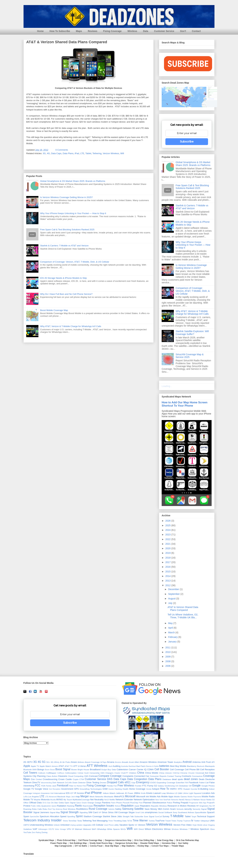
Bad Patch (141, 766)
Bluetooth (28, 769)
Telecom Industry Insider (42, 820)
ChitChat (176, 773)
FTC (144, 786)
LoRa (25, 797)
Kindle (143, 793)
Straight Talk (128, 816)
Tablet (88, 153)
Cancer (132, 769)
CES (102, 773)
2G (25, 762)
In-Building (203, 789)
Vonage (63, 829)
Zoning (44, 832)
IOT (72, 793)
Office (26, 803)
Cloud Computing (76, 776)
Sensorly (196, 809)
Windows (175, 829)
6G (52, 762)
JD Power (129, 793)
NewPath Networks (171, 800)
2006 (168, 666)
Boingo (41, 769)
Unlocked (65, 825)
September (174, 594)
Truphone (187, 821)
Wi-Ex (123, 829)
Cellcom (42, 773)
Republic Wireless (159, 806)
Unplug (73, 825)
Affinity (57, 762)
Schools (180, 809)
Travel (168, 821)
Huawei (187, 789)
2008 (168, 661)
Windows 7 (185, 829)
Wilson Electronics (154, 829)
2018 (168, 558)
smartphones (151, 812)
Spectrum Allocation (49, 816)
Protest (27, 806)
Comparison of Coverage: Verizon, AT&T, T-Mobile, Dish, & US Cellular (75, 262)
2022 (168, 539)
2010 (168, 652)
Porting (176, 803)
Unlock (57, 825)
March (172, 632)
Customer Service (164, 31)
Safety (118, 809)
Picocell (126, 803)
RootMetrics (82, 809)
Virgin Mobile (197, 825)
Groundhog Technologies (91, 789)
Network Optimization (144, 800)
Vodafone (28, 829)
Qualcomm (46, 806)
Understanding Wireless (41, 825)
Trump (180, 821)
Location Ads (208, 793)
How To (165, 789)
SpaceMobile (201, 812)
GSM (105, 789)
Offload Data (36, 803)
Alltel (137, 762)
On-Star (54, 803)
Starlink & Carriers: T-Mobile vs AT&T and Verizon (64, 246)
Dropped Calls (115, 782)
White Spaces (113, 829)
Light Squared (195, 793)
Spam (26, 816)
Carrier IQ (142, 769)
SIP (100, 813)
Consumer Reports (158, 776)
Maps (79, 31)
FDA (43, 786)
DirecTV (36, 782)
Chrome (184, 773)
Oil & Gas (46, 803)
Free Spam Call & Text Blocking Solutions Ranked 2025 (67, 230)
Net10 (107, 800)
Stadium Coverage (93, 816)
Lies (180, 793)
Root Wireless (69, 809)
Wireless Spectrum (200, 829)
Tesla (79, 821)
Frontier (138, 786)
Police (169, 803)
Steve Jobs (116, 816)
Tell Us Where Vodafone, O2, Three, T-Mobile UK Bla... (183, 616)
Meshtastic (109, 796)
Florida (110, 786)
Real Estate (88, 806)
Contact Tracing (174, 776)
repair (137, 806)
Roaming (27, 809)
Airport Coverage (92, 762)
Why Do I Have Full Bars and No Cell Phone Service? (66, 294)
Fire (84, 786)
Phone (119, 803)
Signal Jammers (41, 812)
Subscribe (187, 142)
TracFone (160, 821)
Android (187, 762)
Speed (63, 816)
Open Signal (70, 803)
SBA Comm (164, 809)
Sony (175, 812)
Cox (33, 779)
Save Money (151, 809)
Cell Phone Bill (192, 769)
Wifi (122, 153)
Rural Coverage (98, 809)
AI (61, 762)
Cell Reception (207, 769)
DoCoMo (68, 783)
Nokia (209, 800)
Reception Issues (104, 806)
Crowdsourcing (50, 779)
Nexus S (189, 800)
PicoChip (134, 803)
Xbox (212, 829)
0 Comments (62, 150)
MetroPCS (119, 796)
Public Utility (36, 806)
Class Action (52, 776)
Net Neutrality (97, 800)
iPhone (96, 793)
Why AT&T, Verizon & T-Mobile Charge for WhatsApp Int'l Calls (71, 326)
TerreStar (72, 821)
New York (159, 800)
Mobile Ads (155, 796)
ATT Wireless (97, 766)
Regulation (127, 806)
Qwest (54, 806)
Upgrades (87, 825)
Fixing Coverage (112, 31)
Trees (174, 821)
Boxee (74, 769)
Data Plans (68, 153)
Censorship (95, 773)
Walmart (79, 829)
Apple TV (35, 766)
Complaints (128, 776)
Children (133, 773)
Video (189, 825)
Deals (202, 779)
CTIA (82, 779)
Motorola (45, 800)
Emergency (143, 782)
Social (161, 812)
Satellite (139, 809)
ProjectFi (211, 803)
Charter (117, 773)
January (173, 642)
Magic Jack (71, 797)
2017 (168, 562)
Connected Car (142, 776)
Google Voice (42, 789)
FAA (186, 783)
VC (136, 825)
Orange (91, 803)
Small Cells (140, 813)
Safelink (111, 809)
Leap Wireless (168, 793)
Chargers (109, 773)
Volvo (57, 829)
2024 (168, 530)
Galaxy (161, 786)
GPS (76, 789)
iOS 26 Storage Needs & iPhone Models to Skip (63, 278)
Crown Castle (65, 779)
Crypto (75, 779)
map (78, 796)
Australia (125, 766)
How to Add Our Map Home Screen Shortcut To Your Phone (185, 404)
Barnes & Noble (153, 766)
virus (205, 825)
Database (167, 779)
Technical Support (206, 816)
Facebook (194, 782)
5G (44, 762)
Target (194, 817)
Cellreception (71, 773)
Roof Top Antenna (55, 809)
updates (79, 825)
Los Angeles (34, 796)
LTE (82, 153)
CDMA (150, 769)
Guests (111, 789)
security (188, 809)
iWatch (112, 793)
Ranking (71, 806)
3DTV (30, 762)
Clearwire (63, 776)
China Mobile (152, 773)
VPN (69, 829)
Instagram (37, 793)
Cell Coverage (177, 769)
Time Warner (140, 820)
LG (176, 793)
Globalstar (183, 786)
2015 (168, 572)
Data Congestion (137, 779)
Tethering (97, 153)
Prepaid (184, 803)
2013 (168, 581)
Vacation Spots (127, 825)
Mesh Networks (97, 796)
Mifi (147, 796)
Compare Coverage (110, 776)
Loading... (167, 386)
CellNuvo (61, 773)
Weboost (87, 829)
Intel (52, 793)
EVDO (153, 782)
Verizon (142, 825)
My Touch (68, 800)
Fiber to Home (75, 786)
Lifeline (185, 793)
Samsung (128, 809)
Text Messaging (100, 821)
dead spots (177, 779)
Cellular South (83, 773)
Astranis (55, 766)
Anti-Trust (206, 762)
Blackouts (201, 766)
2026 (168, 521)
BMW (35, 770)
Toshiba (152, 821)
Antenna (197, 762)
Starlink (106, 816)
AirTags (103, 762)
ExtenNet (180, 782)
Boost (53, 770)
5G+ (48, 762)
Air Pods (66, 762)
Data (146, 31)
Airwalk (125, 762)
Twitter (197, 821)
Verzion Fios (179, 825)
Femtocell (63, 786)
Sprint (79, 816)
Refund (118, 806)
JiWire (137, 793)
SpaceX (211, 812)
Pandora (106, 803)
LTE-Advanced (51, 797)
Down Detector (79, 782)
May (171, 623)
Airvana (111, 762)
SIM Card (93, 812)
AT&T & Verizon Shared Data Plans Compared (183, 609)
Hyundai (194, 789)
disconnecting (46, 783)
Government (67, 789)
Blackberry (192, 766)
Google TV (29, 789)
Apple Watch (45, 766)
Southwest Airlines (186, 812)
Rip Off (212, 806)
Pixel (141, 803)
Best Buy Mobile (178, 766)
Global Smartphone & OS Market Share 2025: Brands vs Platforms (73, 181)
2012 (168, 585)
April (171, 628)
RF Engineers (202, 806)
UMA (212, 821)
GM (190, 786)
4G (48, 153)
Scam (173, 809)
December (174, 589)
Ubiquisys (205, 821)
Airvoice (118, 762)
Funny (150, 786)
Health (125, 789)
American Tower (165, 762)
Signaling (84, 812)
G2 (155, 786)
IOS (68, 793)
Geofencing (170, 786)
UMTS (26, 825)
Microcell (130, 796)
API (213, 762)
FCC (38, 786)
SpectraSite (35, 817)
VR (73, 829)
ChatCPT (125, 773)
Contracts (187, 776)
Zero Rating (36, 832)
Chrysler (192, 773)
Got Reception (55, 789)
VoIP (35, 829)
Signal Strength (70, 812)
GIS (177, 786)
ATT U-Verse (80, 766)
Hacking (118, 789)
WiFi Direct (139, 829)
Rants (78, 806)
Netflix (112, 800)
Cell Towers (30, 773)
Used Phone (109, 825)
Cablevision (122, 769)
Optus (79, 803)
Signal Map (55, 812)
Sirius (105, 812)
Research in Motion (177, 806)
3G (44, 153)
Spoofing (71, 816)
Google (196, 786)
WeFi (94, 829)
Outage (98, 803)
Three (111, 821)
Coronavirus (197, 776)
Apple (27, 766)
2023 (168, 535)
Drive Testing (93, 782)
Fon (115, 786)
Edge (133, 783)
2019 (168, 553)
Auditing (117, 766)
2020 (168, 548)
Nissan (203, 800)
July (171, 603)
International (60, 793)
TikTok (130, 821)
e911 (128, 782)
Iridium (106, 793)
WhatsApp (102, 829)
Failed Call (204, 782)
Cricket (39, 779)
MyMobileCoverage (81, 800)
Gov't (183, 31)
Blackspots (210, 766)
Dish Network (58, 782)
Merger (85, 796)
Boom (47, 770)
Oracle (84, 803)
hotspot (156, 789)
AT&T (61, 766)
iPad (77, 153)
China (141, 773)
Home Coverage (137, 789)
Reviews (93, 31)
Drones (103, 782)
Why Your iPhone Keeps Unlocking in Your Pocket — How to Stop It (73, 213)
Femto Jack (51, 786)
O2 (213, 800)
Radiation (62, 806)
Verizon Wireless (111, 153)
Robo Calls (37, 809)
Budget (104, 770)
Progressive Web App (198, 803)
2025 (168, 525)
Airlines (81, 762)
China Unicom (165, 773)
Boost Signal (63, 769)
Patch (113, 803)
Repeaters (145, 806)
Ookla (61, 803)
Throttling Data (120, 821)
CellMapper (51, 773)
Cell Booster (162, 769)
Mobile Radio (208, 796)
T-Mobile (177, 816)
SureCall (158, 817)
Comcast (93, 776)
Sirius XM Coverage (118, 812)
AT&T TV (69, 766)
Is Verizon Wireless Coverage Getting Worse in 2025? (66, 197)
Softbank (168, 812)
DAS (110, 779)
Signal (204, 809)
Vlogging (211, 825)
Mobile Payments (194, 797)
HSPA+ (174, 789)
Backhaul (132, 766)
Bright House (83, 769)
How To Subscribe (60, 31)
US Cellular (98, 825)
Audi (110, 766)
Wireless (132, 31)
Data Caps (56, 153)
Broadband (95, 769)
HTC (180, 789)
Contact (196, 31)
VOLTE (51, 829)
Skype (132, 812)
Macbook (61, 796)
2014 (168, 576)
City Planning (39, 776)
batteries (164, 766)
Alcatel (131, 762)
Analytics (178, 762)
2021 (168, 544)
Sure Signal (149, 816)
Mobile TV (28, 800)
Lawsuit (157, 793)
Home (40, 31)
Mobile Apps (167, 796)
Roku (45, 809)
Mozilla (53, 800)
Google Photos (208, 786)
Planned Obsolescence (155, 803)
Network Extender (124, 800)
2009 (168, 657)
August (172, 599)
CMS (86, 776)
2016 (168, 567)
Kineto (149, 793)
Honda (149, 789)
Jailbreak (120, 793)
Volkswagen (43, 829)
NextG (182, 800)
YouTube (27, 832)
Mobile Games (180, 796)
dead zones (191, 779)
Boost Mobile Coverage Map (54, 310)
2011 (168, 647)
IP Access (79, 793)
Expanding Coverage (166, 782)
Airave (74, 762)
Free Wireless (126, 786)
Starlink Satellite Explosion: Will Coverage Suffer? (192, 333)
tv (192, 820)
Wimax (167, 829)
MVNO (60, 800)
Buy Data (112, 769)
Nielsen (197, 800)
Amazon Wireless (148, 762)
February (173, 637)
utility (117, 825)
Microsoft (141, 796)
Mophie (37, 800)
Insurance (45, 793)
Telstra (65, 821)
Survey (166, 816)
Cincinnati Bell (202, 773)
